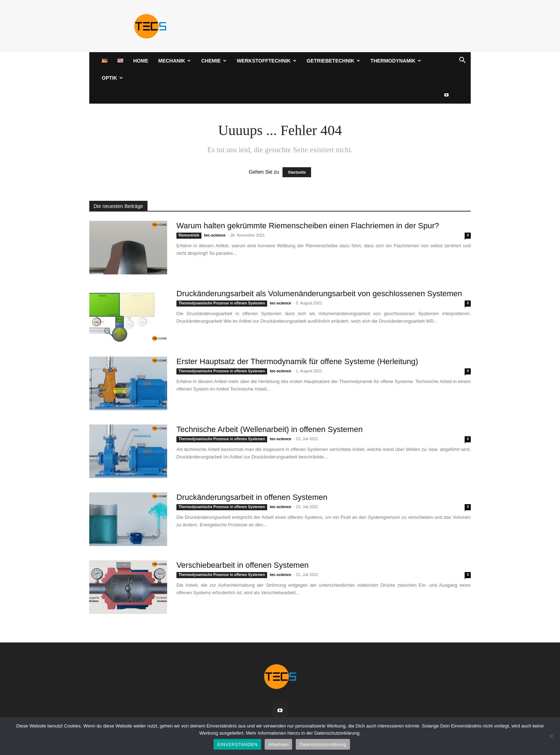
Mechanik (174, 61)
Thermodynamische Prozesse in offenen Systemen (222, 303)
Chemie (214, 61)
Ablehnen (278, 744)
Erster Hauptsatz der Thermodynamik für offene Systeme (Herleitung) (297, 361)
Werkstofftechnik (267, 61)
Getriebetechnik (334, 61)
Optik (112, 78)
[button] (462, 61)
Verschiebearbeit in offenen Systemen (242, 565)
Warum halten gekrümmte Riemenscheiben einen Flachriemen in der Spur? (308, 226)
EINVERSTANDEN (237, 744)
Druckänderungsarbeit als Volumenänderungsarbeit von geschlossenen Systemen (319, 294)
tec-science (215, 235)
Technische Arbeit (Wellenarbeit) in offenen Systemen (269, 429)
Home (141, 61)
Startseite (297, 172)
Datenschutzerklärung (323, 744)
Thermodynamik (396, 61)
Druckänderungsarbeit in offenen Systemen (252, 497)
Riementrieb (189, 235)
